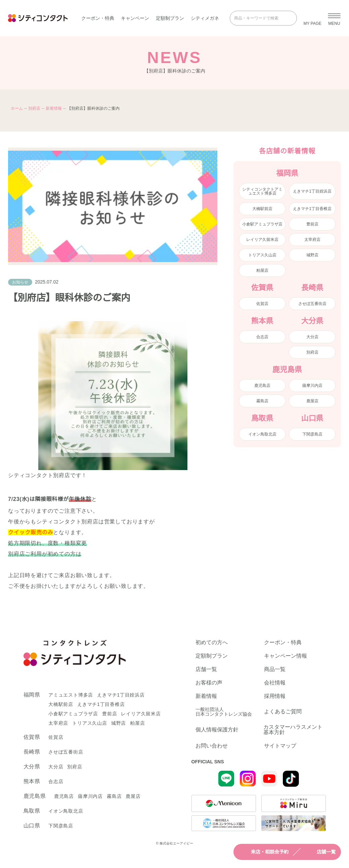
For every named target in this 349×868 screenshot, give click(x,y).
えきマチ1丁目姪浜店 (312, 191)
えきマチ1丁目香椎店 (312, 209)
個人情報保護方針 (217, 730)
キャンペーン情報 (286, 656)
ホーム (17, 108)
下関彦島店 (312, 434)
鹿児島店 (262, 386)
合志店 (262, 337)
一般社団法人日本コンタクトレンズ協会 (224, 712)
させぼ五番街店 (312, 304)
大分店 (312, 337)
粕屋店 (262, 270)
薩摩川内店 (312, 386)
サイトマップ (280, 746)
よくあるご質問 (283, 711)
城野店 (312, 255)
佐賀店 (262, 304)
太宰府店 (312, 240)
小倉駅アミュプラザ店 (262, 224)
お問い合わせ (212, 746)
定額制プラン (170, 18)
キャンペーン (135, 18)
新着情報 (54, 108)
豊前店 (312, 224)
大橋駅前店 (262, 209)
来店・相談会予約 (264, 852)
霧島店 (262, 401)
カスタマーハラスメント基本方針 (293, 730)
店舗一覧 (320, 852)
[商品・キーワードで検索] (259, 18)
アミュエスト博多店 (71, 695)
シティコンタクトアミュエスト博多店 (262, 191)
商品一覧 (275, 669)
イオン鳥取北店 (262, 434)
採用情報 (275, 696)
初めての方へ (212, 643)
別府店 (34, 108)
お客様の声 (209, 683)
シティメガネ (205, 18)
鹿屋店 (312, 401)
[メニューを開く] (334, 18)
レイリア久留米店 (262, 240)
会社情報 (275, 683)
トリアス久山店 (262, 255)
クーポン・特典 (98, 18)
